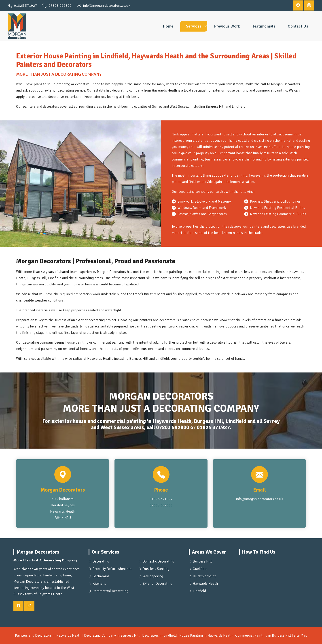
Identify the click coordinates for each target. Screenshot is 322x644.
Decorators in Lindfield (159, 635)
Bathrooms (101, 576)
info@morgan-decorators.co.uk (260, 499)
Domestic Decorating (158, 561)
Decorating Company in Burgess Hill (112, 635)
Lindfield (199, 591)
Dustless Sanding (156, 569)
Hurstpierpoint (204, 576)
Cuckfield (200, 569)
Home (168, 26)
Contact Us (298, 26)
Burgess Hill (202, 561)
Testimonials (264, 26)
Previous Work (227, 26)
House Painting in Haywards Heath (206, 635)
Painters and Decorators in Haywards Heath (48, 635)
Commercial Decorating (110, 591)
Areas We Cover (209, 552)
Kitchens (99, 584)
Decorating (101, 561)
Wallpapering (153, 576)
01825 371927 (213, 427)
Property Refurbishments (112, 569)
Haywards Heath (205, 584)
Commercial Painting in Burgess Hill (263, 635)
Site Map (300, 635)
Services (194, 26)
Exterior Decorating (157, 584)
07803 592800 (173, 427)
